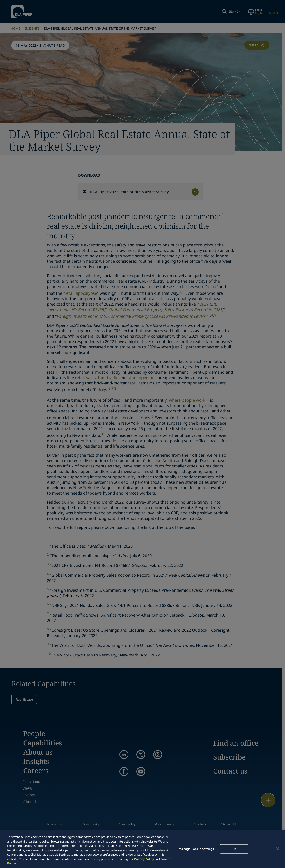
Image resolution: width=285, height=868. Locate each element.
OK (234, 849)
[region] (142, 849)
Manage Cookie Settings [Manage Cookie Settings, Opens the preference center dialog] (196, 849)
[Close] (278, 849)
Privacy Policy (144, 859)
